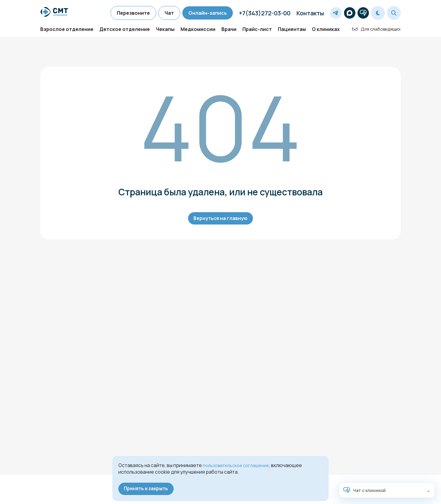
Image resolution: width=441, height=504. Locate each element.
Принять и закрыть (148, 488)
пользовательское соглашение (239, 464)
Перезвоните (126, 13)
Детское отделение (125, 32)
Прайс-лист (257, 32)
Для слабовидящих (374, 32)
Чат (162, 13)
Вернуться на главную (221, 221)
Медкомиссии (198, 32)
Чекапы (165, 32)
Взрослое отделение (67, 32)
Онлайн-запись (201, 13)
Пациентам (292, 32)
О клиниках (326, 32)
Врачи (229, 32)
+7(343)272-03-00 (258, 13)
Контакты (303, 13)
